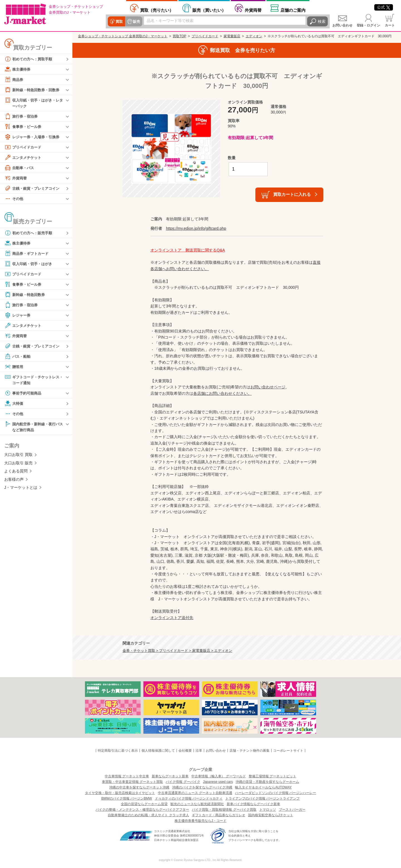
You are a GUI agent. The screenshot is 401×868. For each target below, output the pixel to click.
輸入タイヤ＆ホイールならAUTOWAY (263, 787)
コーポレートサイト (288, 751)
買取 (119, 21)
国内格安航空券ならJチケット (271, 815)
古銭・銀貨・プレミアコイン (34, 189)
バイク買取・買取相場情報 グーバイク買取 (224, 810)
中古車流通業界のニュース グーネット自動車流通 (195, 793)
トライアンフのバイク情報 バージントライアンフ (262, 798)
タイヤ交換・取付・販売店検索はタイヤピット (120, 793)
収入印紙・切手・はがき (30, 264)
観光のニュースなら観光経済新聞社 (197, 804)
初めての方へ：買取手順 (30, 59)
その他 (14, 199)
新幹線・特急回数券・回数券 (34, 90)
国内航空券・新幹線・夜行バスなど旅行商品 (34, 427)
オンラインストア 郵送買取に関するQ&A (188, 250)
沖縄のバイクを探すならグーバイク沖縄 (202, 787)
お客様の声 (14, 480)
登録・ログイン (368, 25)
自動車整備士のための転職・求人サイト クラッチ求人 (148, 815)
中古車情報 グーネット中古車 (127, 776)
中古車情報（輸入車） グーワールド (218, 776)
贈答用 (14, 367)
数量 (232, 158)
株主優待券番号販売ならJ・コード (200, 821)
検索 (322, 21)
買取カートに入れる (292, 194)
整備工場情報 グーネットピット (272, 776)
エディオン (254, 36)
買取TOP (179, 36)
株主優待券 (18, 69)
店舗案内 (293, 10)
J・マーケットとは (21, 489)
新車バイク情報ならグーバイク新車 (253, 804)
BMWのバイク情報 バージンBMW (127, 798)
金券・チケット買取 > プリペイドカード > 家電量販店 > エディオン (177, 651)
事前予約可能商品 (24, 394)
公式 (384, 7)
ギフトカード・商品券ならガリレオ (219, 815)
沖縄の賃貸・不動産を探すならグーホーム (267, 782)
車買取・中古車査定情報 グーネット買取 (132, 782)
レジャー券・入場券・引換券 (34, 137)
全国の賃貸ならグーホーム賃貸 (144, 804)
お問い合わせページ (268, 387)
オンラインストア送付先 (172, 618)
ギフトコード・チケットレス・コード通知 (32, 380)
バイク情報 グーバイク (183, 782)
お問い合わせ (343, 25)
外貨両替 (253, 10)
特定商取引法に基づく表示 (118, 751)
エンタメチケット (24, 158)
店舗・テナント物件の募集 (250, 751)
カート (390, 25)
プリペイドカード (24, 147)
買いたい (209, 10)
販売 (136, 21)
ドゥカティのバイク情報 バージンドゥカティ (189, 798)
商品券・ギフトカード (28, 254)
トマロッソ (268, 810)
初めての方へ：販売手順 (30, 233)
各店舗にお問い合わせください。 (222, 393)
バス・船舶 (18, 357)
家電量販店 (232, 36)
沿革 (199, 751)
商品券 (14, 80)
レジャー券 (18, 315)
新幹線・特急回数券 (26, 295)
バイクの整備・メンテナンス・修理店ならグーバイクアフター (142, 810)
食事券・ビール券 (24, 127)
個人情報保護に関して (158, 751)
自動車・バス (20, 168)
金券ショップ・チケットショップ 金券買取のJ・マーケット (123, 36)
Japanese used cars (218, 782)
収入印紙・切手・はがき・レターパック (34, 103)
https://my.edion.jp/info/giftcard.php (196, 228)
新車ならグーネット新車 (170, 776)
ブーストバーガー (292, 810)
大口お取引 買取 (18, 456)
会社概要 (185, 751)
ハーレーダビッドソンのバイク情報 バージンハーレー (276, 793)
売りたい (157, 10)
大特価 (14, 404)
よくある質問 (16, 472)
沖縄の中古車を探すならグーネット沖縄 (139, 787)
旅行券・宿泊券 (22, 117)
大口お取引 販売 (18, 464)
